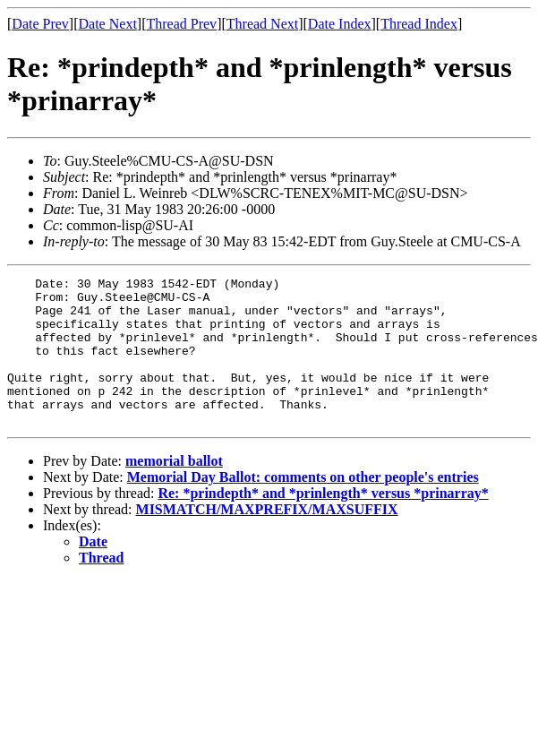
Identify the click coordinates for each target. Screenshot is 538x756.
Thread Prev (181, 24)
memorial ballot (174, 490)
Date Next (108, 24)
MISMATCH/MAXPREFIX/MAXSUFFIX (267, 539)
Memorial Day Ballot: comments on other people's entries (303, 507)
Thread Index (419, 24)
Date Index (340, 24)
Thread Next (262, 24)
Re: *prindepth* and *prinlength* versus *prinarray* (323, 523)
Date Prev (40, 24)
